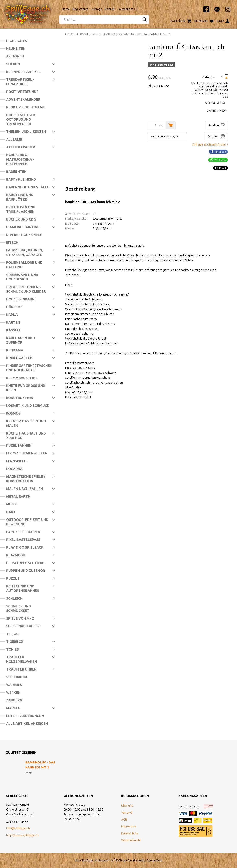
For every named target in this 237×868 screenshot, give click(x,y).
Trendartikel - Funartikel (20, 82)
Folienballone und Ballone (24, 265)
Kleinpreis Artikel (23, 72)
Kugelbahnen (19, 445)
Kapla (12, 315)
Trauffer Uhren (21, 669)
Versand (127, 812)
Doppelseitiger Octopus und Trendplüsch (21, 119)
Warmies (14, 685)
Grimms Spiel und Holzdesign (22, 277)
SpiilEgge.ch (89, 860)
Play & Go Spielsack (25, 547)
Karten (13, 322)
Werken (13, 692)
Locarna (14, 469)
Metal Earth (18, 496)
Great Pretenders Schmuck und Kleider (26, 289)
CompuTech (155, 860)
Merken (217, 125)
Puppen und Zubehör (26, 571)
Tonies (12, 649)
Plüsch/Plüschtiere (25, 563)
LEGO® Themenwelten (27, 453)
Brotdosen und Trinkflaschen (21, 209)
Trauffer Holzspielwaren (21, 659)
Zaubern (14, 700)
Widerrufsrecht (131, 840)
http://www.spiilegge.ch (22, 835)
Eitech (12, 242)
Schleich (14, 598)
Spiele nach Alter (23, 626)
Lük (97, 34)
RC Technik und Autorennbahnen (23, 588)
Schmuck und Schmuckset (19, 608)
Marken (13, 708)
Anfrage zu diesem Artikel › (210, 144)
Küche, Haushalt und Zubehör (26, 435)
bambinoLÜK (111, 34)
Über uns (127, 806)
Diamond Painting (23, 227)
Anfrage (97, 9)
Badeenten (16, 172)
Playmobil (16, 555)
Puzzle (13, 578)
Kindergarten (19, 358)
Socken (13, 64)
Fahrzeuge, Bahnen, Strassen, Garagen (24, 252)
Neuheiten (16, 48)
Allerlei (14, 139)
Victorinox (17, 677)
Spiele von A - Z (20, 618)
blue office (107, 860)
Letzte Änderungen (25, 716)
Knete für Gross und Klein (26, 388)
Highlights (16, 41)
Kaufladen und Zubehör (21, 340)
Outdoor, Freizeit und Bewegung (27, 522)
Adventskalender (23, 99)
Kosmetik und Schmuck (28, 405)
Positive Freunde (22, 92)
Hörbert (14, 307)
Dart (11, 512)
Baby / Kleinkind (21, 179)
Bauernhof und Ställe (28, 187)
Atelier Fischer (21, 147)
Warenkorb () (128, 9)
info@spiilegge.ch (18, 828)
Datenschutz (130, 833)
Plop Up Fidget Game (25, 107)
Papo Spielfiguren (23, 532)
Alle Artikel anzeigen (27, 723)
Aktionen (15, 56)
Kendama (15, 350)
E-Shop (70, 34)
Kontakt (110, 9)
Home (66, 9)
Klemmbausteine (22, 378)
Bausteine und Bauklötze (20, 197)
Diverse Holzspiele (24, 235)
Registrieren (81, 9)
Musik (12, 504)
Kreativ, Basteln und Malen (26, 423)
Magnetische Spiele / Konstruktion (26, 479)
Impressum (129, 826)
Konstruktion (20, 398)
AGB (124, 819)
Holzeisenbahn (20, 299)
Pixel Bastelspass (23, 540)
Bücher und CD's (21, 219)
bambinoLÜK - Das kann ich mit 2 (146, 34)
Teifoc (12, 634)
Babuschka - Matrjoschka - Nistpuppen (20, 159)
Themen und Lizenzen (26, 132)
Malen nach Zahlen (25, 489)
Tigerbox (15, 641)
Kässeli (13, 330)
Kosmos (13, 413)
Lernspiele (16, 461)
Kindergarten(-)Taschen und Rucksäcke (29, 368)
